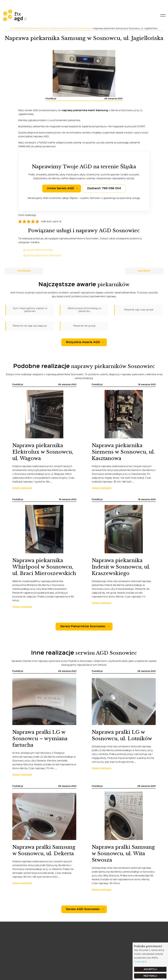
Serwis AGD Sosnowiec (40, 250)
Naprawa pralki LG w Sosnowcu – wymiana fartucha (40, 739)
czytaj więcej (140, 962)
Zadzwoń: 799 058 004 (104, 188)
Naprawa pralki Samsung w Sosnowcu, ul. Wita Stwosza (123, 854)
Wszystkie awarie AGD (83, 342)
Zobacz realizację (22, 488)
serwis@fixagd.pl (43, 3)
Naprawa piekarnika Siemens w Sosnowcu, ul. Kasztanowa (123, 452)
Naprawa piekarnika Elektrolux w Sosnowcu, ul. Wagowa (43, 452)
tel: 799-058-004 (14, 3)
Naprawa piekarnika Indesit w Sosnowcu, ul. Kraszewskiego (121, 567)
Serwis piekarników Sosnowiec (44, 256)
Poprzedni (24, 271)
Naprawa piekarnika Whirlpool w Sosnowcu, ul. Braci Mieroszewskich (44, 567)
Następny (144, 271)
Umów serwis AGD (60, 188)
